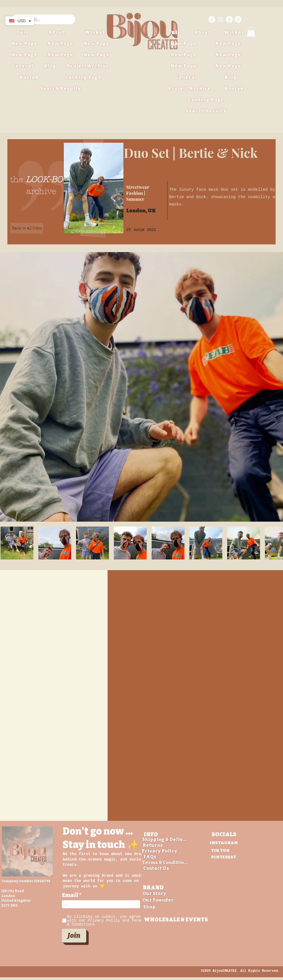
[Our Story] (154, 894)
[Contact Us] (156, 868)
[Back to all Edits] (27, 228)
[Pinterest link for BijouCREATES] (238, 19)
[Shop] (149, 907)
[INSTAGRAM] (224, 843)
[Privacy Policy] (159, 851)
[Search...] (44, 20)
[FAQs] (150, 857)
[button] (88, 66)
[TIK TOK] (220, 850)
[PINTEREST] (224, 857)
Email (70, 895)
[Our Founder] (158, 900)
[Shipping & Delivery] (165, 840)
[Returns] (153, 845)
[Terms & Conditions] (165, 863)
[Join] (74, 936)
